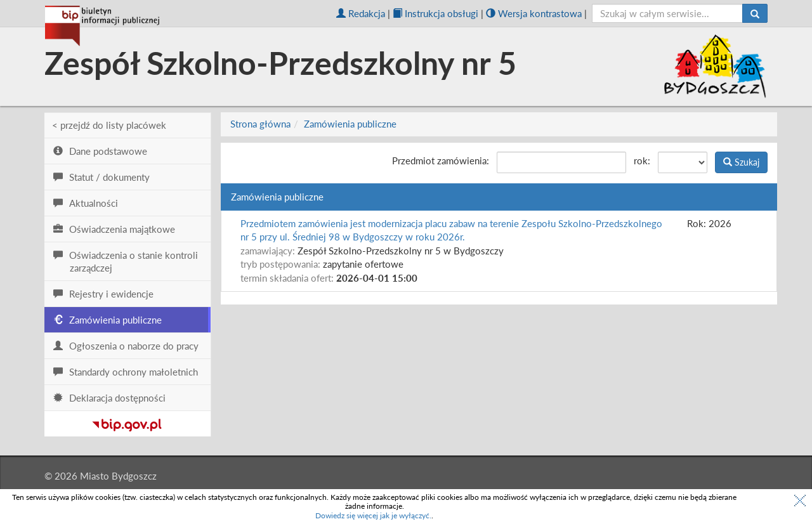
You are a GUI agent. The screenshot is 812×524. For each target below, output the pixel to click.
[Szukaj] (755, 13)
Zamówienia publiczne (350, 124)
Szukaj (741, 162)
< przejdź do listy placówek (109, 125)
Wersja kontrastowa (534, 13)
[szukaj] (668, 13)
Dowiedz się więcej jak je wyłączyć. (373, 515)
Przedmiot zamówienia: (441, 160)
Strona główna (260, 124)
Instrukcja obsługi (435, 13)
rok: (642, 160)
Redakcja (361, 13)
